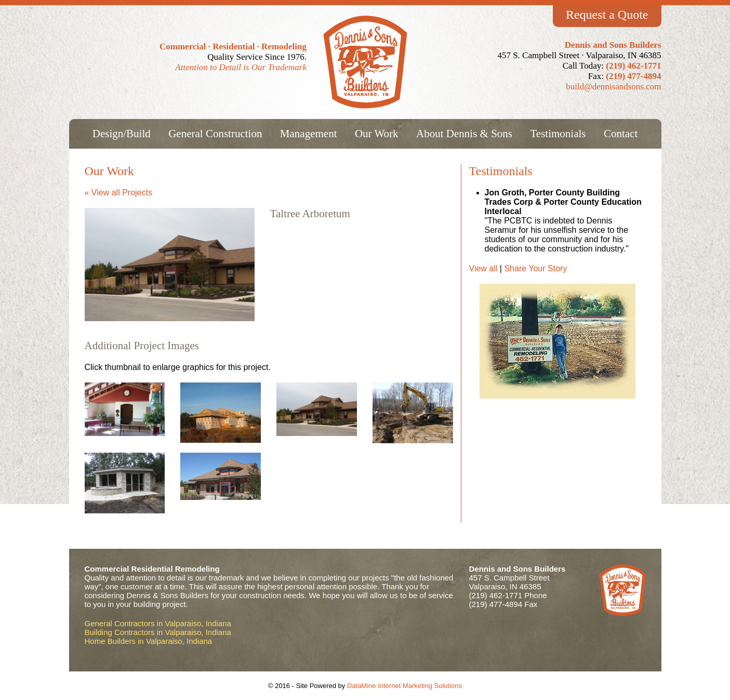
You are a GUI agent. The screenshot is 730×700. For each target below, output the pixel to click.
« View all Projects (118, 193)
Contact (621, 134)
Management (309, 134)
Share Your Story (535, 268)
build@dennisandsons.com (613, 87)
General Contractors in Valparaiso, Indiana (158, 623)
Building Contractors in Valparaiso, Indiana (158, 632)
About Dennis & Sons (464, 134)
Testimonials (558, 134)
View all (485, 268)
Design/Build (122, 134)
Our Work (377, 134)
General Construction (215, 134)
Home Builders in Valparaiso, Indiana (149, 641)
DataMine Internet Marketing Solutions (404, 686)
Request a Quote (607, 15)
